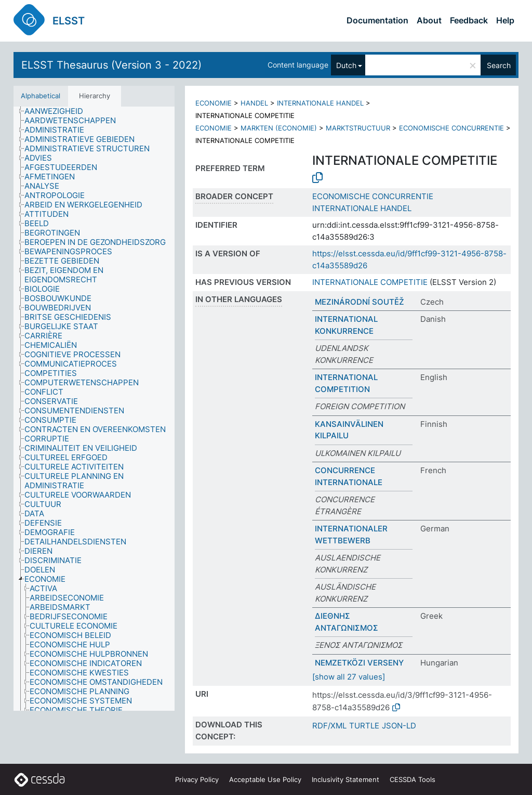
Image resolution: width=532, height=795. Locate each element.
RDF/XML (329, 726)
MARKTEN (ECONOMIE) (279, 128)
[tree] (94, 409)
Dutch (346, 65)
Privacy (197, 779)
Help (505, 20)
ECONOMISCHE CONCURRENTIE (451, 128)
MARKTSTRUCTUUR (358, 128)
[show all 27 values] (349, 677)
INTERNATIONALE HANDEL (320, 103)
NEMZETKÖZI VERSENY (359, 663)
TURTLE (364, 726)
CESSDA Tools (413, 779)
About (429, 20)
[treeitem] (58, 111)
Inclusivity (345, 779)
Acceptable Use (265, 779)
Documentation (377, 20)
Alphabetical (41, 96)
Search (499, 65)
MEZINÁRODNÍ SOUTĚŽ (360, 302)
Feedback (469, 20)
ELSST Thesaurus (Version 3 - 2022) (111, 65)
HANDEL (254, 103)
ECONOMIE (214, 103)
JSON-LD (399, 726)
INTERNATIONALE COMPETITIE (370, 282)
